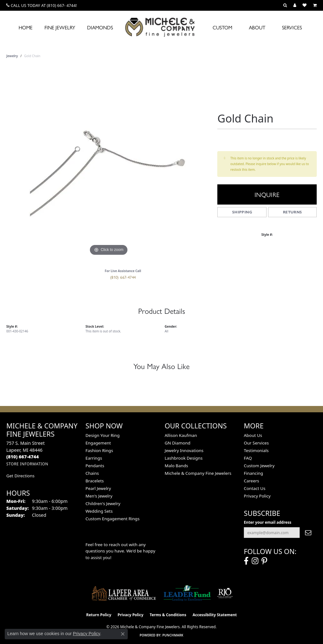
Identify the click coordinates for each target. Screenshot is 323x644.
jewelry (12, 56)
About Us (253, 435)
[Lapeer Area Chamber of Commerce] (124, 593)
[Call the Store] (23, 457)
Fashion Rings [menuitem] (99, 450)
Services (292, 27)
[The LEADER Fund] (187, 593)
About (257, 27)
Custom (222, 27)
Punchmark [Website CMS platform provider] (173, 635)
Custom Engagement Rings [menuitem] (112, 519)
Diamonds (100, 27)
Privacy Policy (257, 496)
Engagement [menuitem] (98, 443)
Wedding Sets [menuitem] (99, 511)
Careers (251, 481)
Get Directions (20, 476)
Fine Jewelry (60, 27)
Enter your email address (268, 522)
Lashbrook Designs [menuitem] (184, 458)
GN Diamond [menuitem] (178, 443)
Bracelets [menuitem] (95, 481)
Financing (253, 473)
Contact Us (255, 488)
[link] (41, 5)
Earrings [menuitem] (94, 458)
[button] (285, 5)
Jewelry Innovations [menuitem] (184, 450)
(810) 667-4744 (123, 277)
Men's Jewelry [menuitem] (99, 496)
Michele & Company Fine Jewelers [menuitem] (198, 473)
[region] (109, 163)
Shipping (242, 212)
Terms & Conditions (168, 615)
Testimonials (256, 450)
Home (26, 27)
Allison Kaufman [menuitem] (181, 435)
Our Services (256, 443)
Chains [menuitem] (92, 473)
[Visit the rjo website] (225, 593)
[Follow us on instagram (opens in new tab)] (255, 561)
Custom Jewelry (259, 466)
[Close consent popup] (123, 634)
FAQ (248, 458)
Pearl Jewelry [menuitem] (98, 488)
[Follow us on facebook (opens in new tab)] (246, 561)
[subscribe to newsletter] (308, 533)
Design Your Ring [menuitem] (103, 435)
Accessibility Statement (214, 615)
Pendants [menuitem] (95, 466)
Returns (293, 212)
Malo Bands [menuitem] (176, 466)
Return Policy (99, 615)
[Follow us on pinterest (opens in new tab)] (264, 561)
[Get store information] (27, 464)
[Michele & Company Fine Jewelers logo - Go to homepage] (161, 27)
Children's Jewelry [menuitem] (103, 504)
